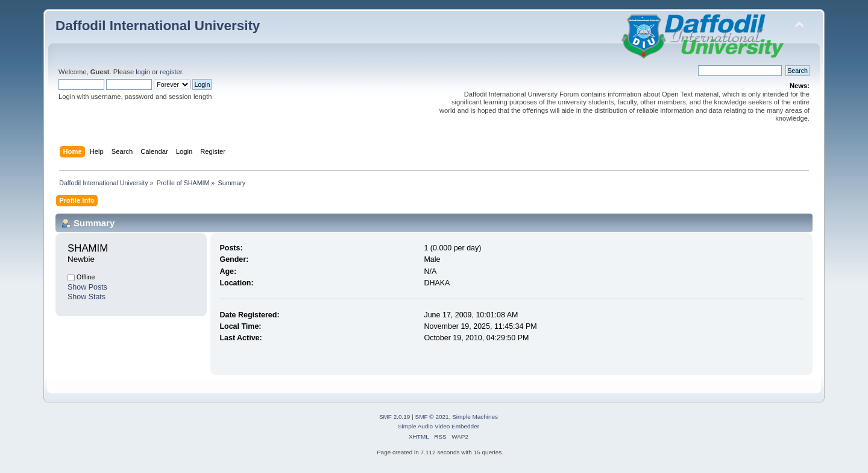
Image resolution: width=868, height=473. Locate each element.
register (171, 72)
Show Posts (87, 287)
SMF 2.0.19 (395, 417)
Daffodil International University (158, 26)
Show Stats (86, 297)
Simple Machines (475, 417)
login (143, 72)
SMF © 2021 (432, 417)
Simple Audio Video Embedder (439, 426)
